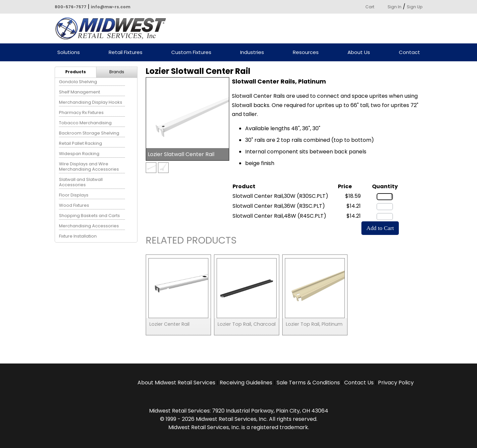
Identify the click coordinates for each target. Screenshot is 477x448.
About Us (359, 53)
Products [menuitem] (76, 72)
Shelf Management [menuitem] (79, 92)
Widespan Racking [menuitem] (79, 154)
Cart (370, 7)
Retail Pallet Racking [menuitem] (80, 143)
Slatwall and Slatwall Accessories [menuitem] (81, 182)
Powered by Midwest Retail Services (113, 28)
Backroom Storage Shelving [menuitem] (89, 133)
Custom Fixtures (191, 53)
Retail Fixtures (126, 53)
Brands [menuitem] (117, 72)
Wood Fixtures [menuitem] (74, 205)
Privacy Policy (396, 383)
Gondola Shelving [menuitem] (78, 82)
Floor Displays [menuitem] (74, 195)
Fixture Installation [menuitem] (78, 236)
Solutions (69, 53)
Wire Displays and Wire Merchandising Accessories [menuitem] (89, 167)
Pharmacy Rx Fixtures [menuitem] (81, 112)
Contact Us (359, 383)
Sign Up (415, 7)
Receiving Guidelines (246, 383)
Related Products (191, 241)
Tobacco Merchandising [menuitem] (85, 123)
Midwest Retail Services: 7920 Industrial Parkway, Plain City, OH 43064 (239, 411)
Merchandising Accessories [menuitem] (89, 226)
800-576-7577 (71, 7)
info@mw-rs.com (111, 7)
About (176, 383)
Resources (306, 53)
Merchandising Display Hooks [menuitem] (91, 102)
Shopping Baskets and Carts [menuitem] (89, 216)
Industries (252, 53)
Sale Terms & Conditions (308, 383)
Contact (409, 53)
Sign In (395, 7)
